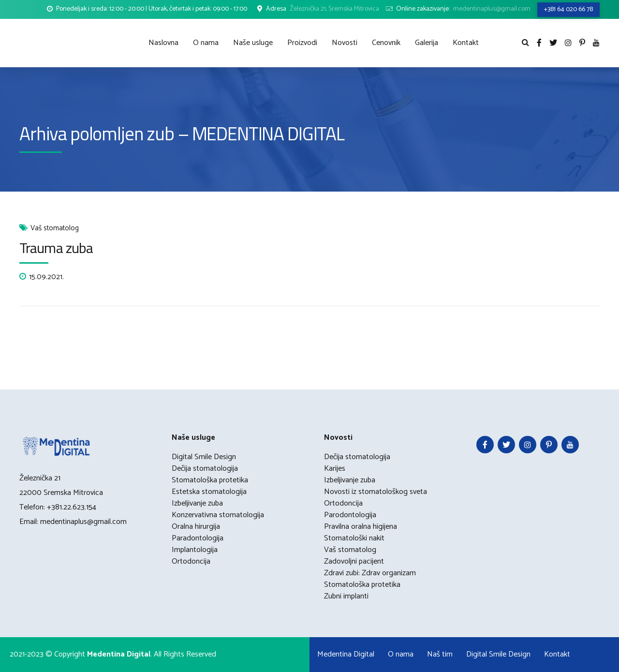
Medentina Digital (346, 654)
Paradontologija (198, 538)
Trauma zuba (56, 248)
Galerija (427, 43)
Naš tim (440, 654)
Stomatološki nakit (354, 538)
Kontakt (466, 43)
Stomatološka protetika (210, 480)
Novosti (345, 43)
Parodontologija (350, 515)
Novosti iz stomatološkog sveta (376, 492)
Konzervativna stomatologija (218, 515)
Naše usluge (253, 43)
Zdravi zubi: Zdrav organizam (370, 573)
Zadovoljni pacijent (354, 561)
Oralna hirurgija (196, 527)
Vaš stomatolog (55, 229)
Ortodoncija (191, 561)
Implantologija (195, 550)
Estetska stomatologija (209, 492)
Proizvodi (302, 43)
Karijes (335, 469)
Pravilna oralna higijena (361, 527)
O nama (206, 43)
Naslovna (163, 43)
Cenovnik (386, 43)
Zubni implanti (346, 596)
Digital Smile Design (204, 457)
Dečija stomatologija (205, 469)
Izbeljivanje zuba (197, 503)
